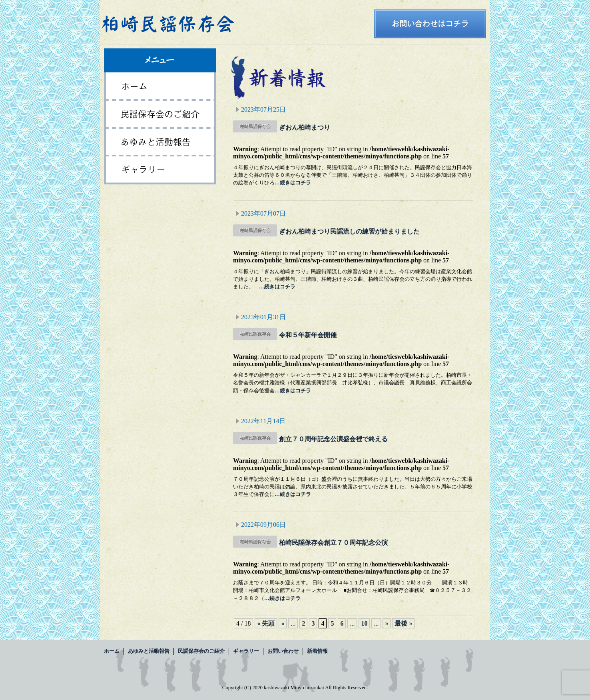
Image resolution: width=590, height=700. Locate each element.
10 (364, 623)
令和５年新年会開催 (308, 335)
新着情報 (317, 651)
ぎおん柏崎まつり (305, 127)
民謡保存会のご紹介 (160, 114)
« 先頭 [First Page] (266, 623)
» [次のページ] (387, 623)
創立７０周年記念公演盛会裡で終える (333, 439)
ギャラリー (160, 170)
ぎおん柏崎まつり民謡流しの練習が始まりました (349, 231)
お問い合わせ (283, 651)
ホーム (160, 86)
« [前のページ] (283, 623)
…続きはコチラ (293, 183)
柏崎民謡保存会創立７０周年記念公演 (333, 543)
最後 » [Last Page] (403, 623)
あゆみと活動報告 (160, 142)
